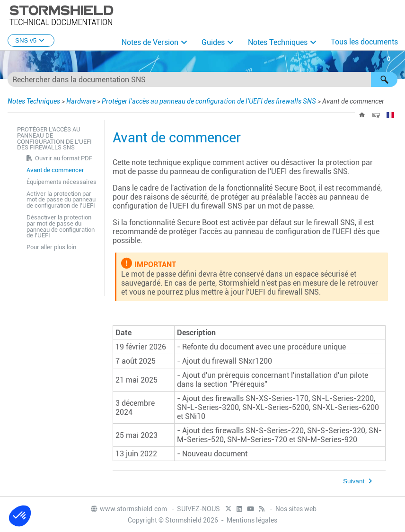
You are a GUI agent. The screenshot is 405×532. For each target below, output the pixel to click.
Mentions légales (252, 520)
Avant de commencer (55, 170)
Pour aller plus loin (51, 247)
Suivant (354, 481)
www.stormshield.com (128, 509)
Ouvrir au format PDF (64, 158)
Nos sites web (296, 509)
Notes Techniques (278, 42)
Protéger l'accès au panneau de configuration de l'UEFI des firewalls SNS (209, 101)
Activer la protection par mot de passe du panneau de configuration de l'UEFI (61, 200)
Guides (213, 42)
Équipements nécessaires (62, 182)
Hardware (81, 101)
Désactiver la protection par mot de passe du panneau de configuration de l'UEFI (61, 226)
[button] (384, 79)
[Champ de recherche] (202, 79)
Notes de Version (150, 42)
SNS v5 (31, 40)
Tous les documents (364, 42)
